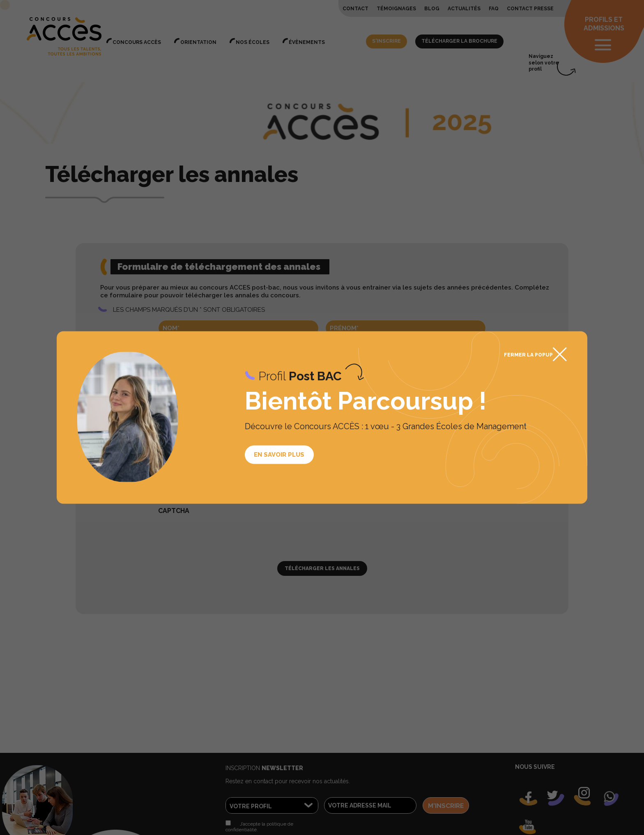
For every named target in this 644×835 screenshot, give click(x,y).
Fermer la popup (528, 355)
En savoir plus (279, 454)
